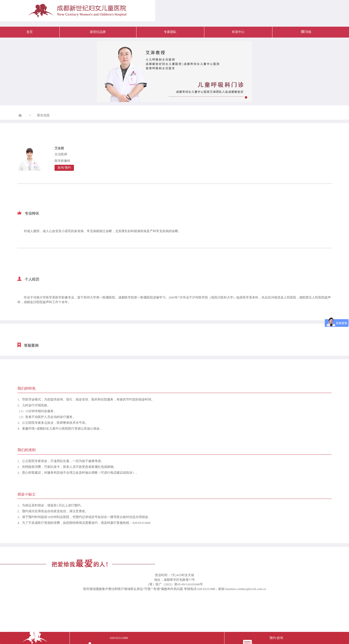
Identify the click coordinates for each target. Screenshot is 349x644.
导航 (308, 32)
